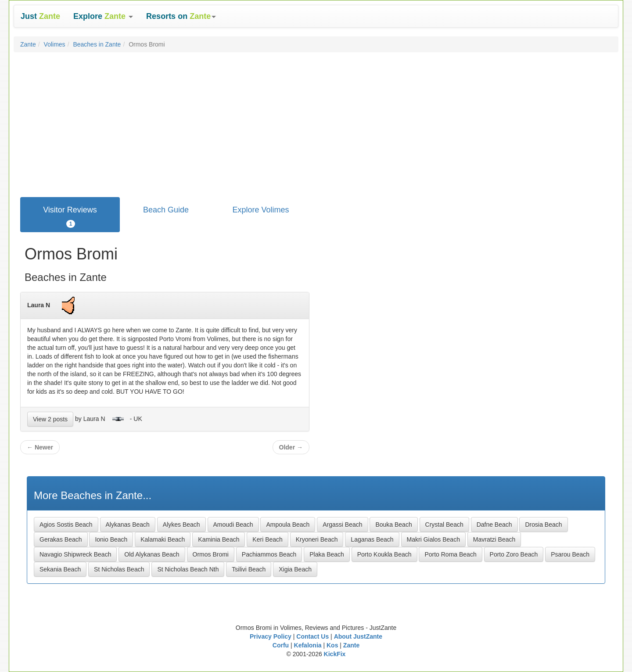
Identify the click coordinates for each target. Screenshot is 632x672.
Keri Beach (267, 539)
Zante (28, 44)
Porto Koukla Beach (384, 554)
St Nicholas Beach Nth (188, 569)
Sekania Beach (60, 569)
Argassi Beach (342, 525)
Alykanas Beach (128, 525)
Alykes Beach (181, 525)
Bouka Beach (393, 525)
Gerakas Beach (61, 539)
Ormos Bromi (211, 554)
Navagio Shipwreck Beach (75, 554)
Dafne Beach (494, 525)
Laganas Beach (372, 539)
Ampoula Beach (288, 525)
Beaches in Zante (97, 44)
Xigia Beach (295, 569)
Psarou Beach (570, 554)
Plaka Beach (327, 554)
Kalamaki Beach (163, 539)
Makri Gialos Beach (433, 539)
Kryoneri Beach (317, 539)
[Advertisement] (316, 122)
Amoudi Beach (233, 525)
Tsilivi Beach (249, 569)
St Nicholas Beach (119, 569)
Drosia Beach (543, 525)
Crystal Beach (444, 525)
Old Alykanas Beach (152, 554)
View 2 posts (50, 419)
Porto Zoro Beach (514, 554)
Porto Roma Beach (450, 554)
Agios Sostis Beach (66, 525)
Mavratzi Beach (494, 539)
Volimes (55, 44)
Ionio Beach (111, 539)
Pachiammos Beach (269, 554)
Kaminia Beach (219, 539)
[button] (103, 16)
